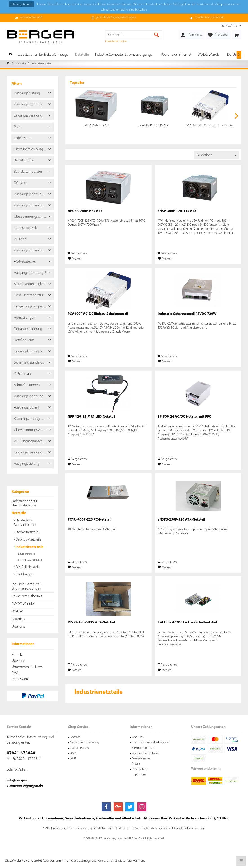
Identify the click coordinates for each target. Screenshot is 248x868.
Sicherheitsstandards (29, 363)
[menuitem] (230, 26)
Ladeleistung (23, 138)
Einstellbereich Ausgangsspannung (34, 149)
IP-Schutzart (22, 374)
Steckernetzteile (27, 532)
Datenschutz (140, 769)
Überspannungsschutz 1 (32, 430)
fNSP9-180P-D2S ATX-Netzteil (91, 623)
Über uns (18, 627)
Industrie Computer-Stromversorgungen (27, 586)
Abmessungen (25, 318)
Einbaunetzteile (26, 554)
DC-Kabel (21, 183)
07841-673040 (21, 753)
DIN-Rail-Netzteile (27, 567)
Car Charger (24, 574)
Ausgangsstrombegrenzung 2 (34, 205)
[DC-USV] (233, 55)
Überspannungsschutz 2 (32, 217)
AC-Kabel (20, 239)
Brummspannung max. (31, 419)
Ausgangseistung (27, 464)
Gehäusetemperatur (29, 295)
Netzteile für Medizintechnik (25, 523)
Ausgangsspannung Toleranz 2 (34, 194)
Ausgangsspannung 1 (30, 396)
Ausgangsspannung (29, 104)
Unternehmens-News (27, 667)
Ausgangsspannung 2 (30, 273)
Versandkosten (146, 828)
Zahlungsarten (80, 748)
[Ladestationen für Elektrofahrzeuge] (43, 55)
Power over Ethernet (27, 596)
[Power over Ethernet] (176, 55)
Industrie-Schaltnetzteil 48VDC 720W (187, 314)
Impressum (20, 679)
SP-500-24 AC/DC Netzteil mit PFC (184, 417)
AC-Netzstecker (25, 262)
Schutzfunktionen (27, 385)
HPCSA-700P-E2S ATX (96, 126)
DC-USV (17, 612)
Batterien (18, 619)
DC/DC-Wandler (23, 604)
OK (241, 861)
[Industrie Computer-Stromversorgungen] (125, 55)
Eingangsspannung (28, 116)
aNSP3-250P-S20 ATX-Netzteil (181, 520)
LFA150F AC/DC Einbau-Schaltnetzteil (187, 623)
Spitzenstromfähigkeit (30, 284)
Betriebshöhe (24, 161)
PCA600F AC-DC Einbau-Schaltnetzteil (210, 126)
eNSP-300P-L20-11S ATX (153, 126)
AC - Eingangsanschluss (31, 441)
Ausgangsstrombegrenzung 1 (34, 250)
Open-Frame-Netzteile (30, 560)
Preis (17, 127)
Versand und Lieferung (85, 743)
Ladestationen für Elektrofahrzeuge (25, 503)
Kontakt (17, 655)
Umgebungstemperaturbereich (34, 307)
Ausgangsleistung (27, 93)
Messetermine (141, 759)
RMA (15, 673)
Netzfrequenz (24, 340)
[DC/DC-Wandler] (209, 55)
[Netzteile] (82, 55)
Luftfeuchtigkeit (25, 228)
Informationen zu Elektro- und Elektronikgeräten (151, 745)
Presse (136, 764)
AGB (73, 759)
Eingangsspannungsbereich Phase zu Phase (34, 453)
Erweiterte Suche (116, 41)
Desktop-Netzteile (28, 540)
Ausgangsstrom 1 (27, 408)
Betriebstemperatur (28, 172)
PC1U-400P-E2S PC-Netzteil (89, 520)
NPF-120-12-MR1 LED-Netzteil (91, 417)
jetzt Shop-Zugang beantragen (116, 17)
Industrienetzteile (29, 547)
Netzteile (19, 513)
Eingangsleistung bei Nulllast (34, 351)
